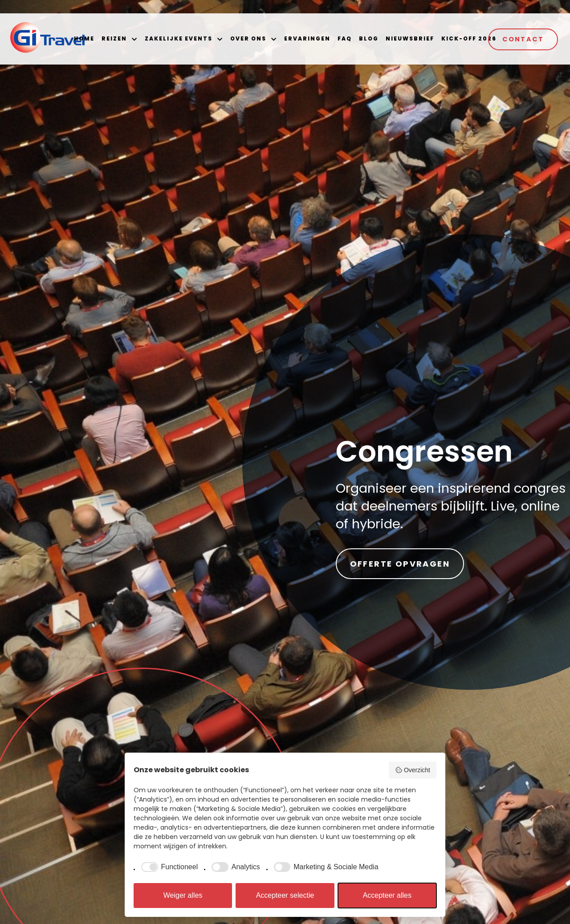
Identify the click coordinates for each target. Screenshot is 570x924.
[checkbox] (168, 867)
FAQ (345, 38)
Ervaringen (307, 38)
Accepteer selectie (285, 895)
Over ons (248, 38)
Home (84, 38)
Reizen (114, 38)
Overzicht (413, 770)
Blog (369, 38)
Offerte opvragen (400, 564)
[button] (134, 39)
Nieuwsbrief (410, 38)
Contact (523, 39)
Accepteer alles (387, 895)
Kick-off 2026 (469, 38)
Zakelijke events (179, 38)
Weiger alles (183, 895)
